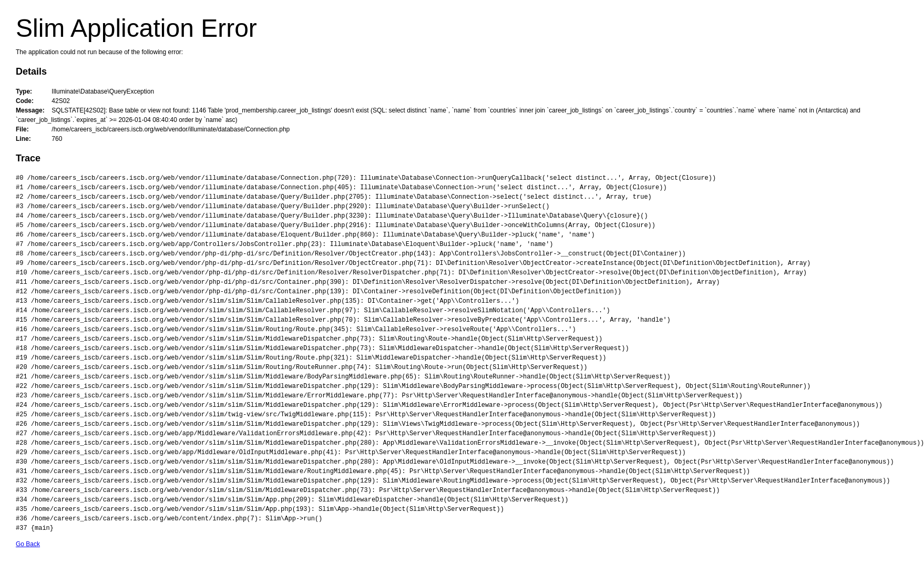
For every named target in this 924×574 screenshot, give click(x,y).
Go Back (28, 544)
